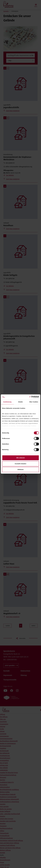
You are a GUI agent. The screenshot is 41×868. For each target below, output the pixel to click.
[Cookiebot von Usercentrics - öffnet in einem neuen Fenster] (31, 397)
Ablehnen (20, 469)
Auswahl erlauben (20, 464)
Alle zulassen (20, 458)
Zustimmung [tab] (7, 402)
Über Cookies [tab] (34, 402)
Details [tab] (21, 402)
